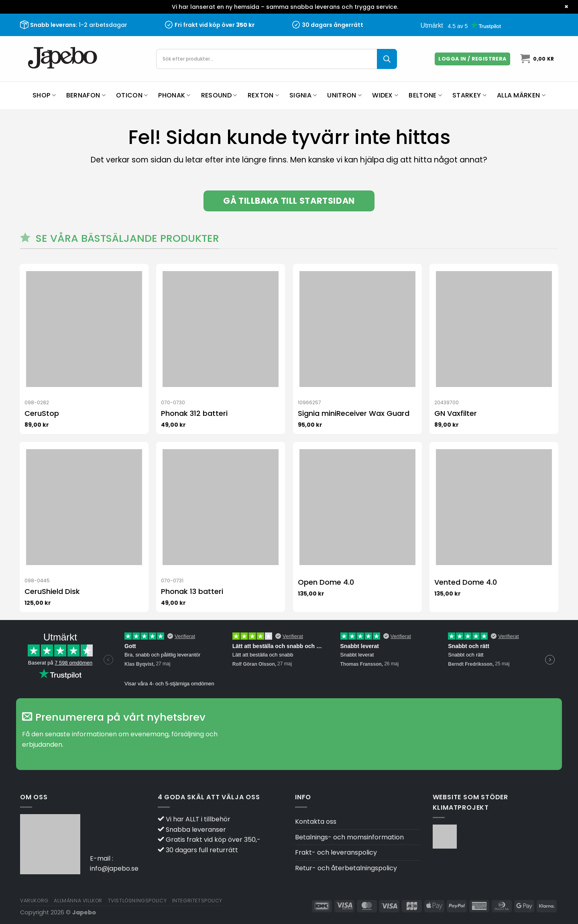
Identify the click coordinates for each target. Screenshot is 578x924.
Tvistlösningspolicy (137, 901)
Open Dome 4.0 (326, 582)
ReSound (219, 95)
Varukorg (34, 901)
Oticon (132, 95)
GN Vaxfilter (456, 413)
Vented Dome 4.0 (466, 582)
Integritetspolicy (197, 901)
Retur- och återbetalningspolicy (346, 868)
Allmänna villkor (78, 901)
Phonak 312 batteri (194, 413)
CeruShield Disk (52, 591)
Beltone (425, 95)
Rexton (263, 95)
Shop (44, 95)
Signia (303, 95)
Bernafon (86, 95)
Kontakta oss (316, 822)
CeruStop (42, 413)
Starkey (469, 95)
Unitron (344, 95)
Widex (385, 95)
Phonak (174, 95)
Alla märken (521, 95)
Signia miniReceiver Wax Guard (354, 413)
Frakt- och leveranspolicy (336, 852)
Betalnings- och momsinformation (349, 837)
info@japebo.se (114, 868)
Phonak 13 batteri (192, 591)
